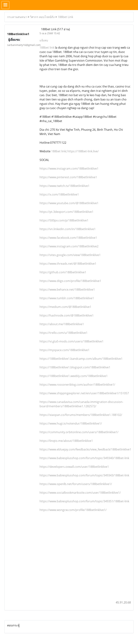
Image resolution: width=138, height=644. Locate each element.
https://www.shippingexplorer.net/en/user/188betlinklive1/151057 (84, 393)
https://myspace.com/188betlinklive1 (65, 350)
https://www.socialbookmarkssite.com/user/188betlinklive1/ (80, 493)
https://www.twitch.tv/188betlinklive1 (65, 186)
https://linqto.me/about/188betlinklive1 (66, 441)
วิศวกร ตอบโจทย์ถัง (42, 17)
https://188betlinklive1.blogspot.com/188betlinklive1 (75, 367)
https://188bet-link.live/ (83, 151)
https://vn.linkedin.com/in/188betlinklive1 (68, 229)
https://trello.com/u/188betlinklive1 (64, 333)
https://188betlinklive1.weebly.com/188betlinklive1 (74, 376)
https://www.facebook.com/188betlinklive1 (68, 238)
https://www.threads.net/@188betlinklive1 (68, 264)
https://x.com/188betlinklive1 (59, 194)
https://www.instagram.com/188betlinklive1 (69, 169)
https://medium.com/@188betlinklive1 (65, 307)
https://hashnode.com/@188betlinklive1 (67, 315)
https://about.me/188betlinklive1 (62, 324)
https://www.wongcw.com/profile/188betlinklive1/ (73, 510)
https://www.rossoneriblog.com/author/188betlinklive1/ (77, 385)
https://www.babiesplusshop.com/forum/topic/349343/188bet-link (84, 475)
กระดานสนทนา (17, 17)
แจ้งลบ (44, 40)
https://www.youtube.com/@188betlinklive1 (69, 203)
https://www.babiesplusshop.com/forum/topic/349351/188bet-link (84, 501)
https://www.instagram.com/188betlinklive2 (69, 246)
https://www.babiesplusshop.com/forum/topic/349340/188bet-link (84, 458)
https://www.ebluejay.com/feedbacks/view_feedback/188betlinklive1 (85, 449)
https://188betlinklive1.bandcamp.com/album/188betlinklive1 (81, 359)
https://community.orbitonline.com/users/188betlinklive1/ (79, 432)
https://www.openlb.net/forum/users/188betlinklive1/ (76, 484)
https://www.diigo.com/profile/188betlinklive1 (70, 281)
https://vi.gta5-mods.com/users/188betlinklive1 (72, 341)
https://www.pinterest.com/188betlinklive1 (68, 177)
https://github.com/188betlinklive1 (63, 272)
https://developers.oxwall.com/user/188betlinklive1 (74, 467)
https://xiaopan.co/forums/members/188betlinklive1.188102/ (81, 415)
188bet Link (65, 17)
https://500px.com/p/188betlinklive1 (64, 220)
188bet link (47, 48)
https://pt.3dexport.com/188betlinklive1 (66, 212)
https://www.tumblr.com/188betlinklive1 (67, 298)
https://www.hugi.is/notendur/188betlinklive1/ (71, 423)
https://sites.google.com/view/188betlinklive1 (70, 255)
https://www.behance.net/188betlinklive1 (67, 290)
